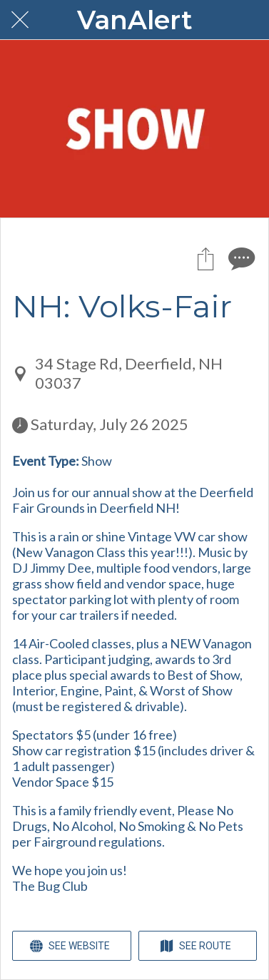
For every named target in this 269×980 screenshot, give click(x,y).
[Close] (20, 20)
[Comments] (240, 258)
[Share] (205, 258)
